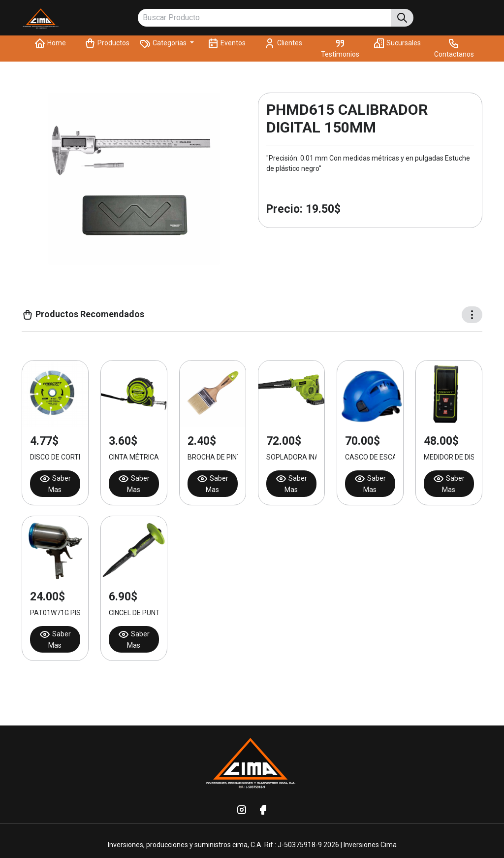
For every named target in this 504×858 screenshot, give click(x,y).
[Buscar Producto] (265, 18)
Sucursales (397, 43)
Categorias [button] (164, 43)
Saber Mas (55, 483)
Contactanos (454, 48)
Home (50, 43)
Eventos (226, 43)
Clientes (283, 43)
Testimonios (340, 48)
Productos (107, 43)
